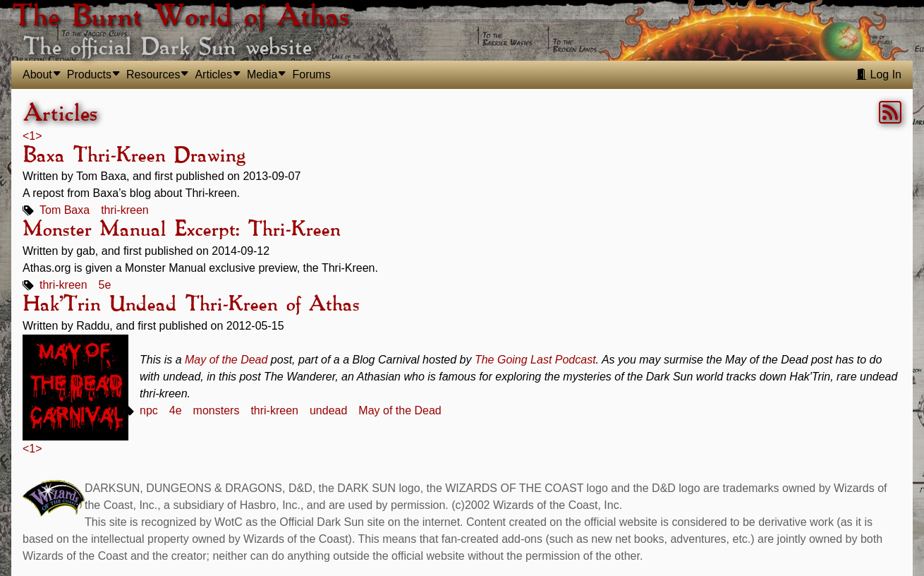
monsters (217, 410)
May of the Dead (226, 360)
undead (328, 410)
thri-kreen (125, 210)
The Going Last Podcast (535, 360)
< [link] (26, 136)
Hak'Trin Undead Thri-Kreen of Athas (191, 305)
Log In (879, 74)
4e (176, 410)
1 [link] (32, 136)
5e (105, 285)
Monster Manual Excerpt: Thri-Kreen (181, 230)
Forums (311, 74)
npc (149, 410)
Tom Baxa (65, 210)
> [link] (38, 136)
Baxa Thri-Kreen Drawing (134, 156)
